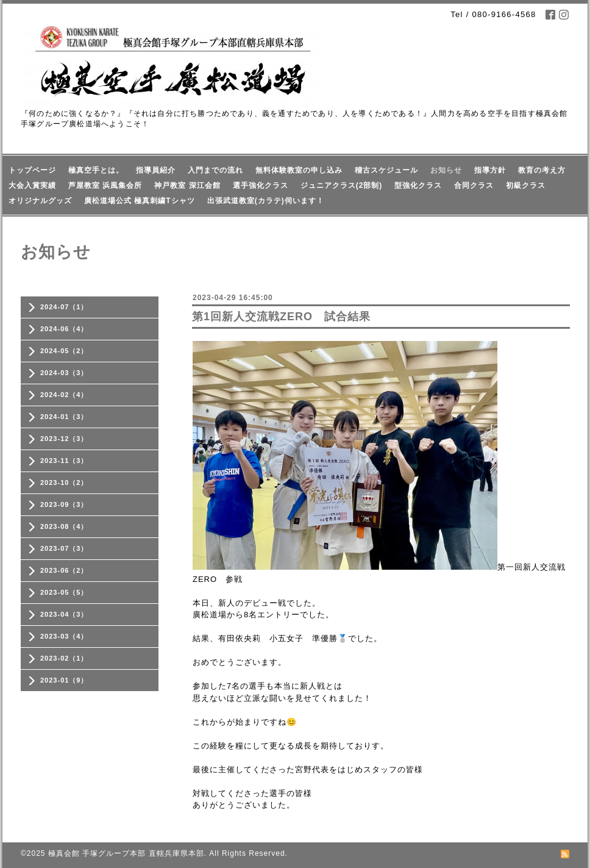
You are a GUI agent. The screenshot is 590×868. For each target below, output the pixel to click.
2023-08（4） (64, 526)
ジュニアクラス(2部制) (342, 185)
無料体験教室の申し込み (299, 170)
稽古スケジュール (386, 170)
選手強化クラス (261, 185)
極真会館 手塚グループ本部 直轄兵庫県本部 (126, 853)
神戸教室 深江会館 (187, 185)
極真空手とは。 (96, 170)
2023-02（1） (64, 658)
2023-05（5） (64, 592)
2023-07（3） (64, 548)
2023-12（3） (64, 439)
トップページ (32, 170)
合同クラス (474, 185)
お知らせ (446, 170)
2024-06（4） (64, 329)
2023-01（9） (64, 680)
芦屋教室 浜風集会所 (105, 185)
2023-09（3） (64, 504)
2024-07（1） (64, 307)
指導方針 (490, 170)
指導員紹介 (156, 170)
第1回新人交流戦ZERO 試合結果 (281, 317)
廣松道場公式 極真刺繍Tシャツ (140, 201)
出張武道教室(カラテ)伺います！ (266, 201)
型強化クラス (418, 185)
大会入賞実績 (32, 185)
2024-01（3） (64, 417)
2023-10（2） (64, 482)
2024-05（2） (64, 351)
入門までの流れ (215, 170)
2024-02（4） (64, 395)
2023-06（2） (64, 570)
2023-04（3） (64, 614)
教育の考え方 (542, 170)
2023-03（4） (64, 636)
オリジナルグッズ (40, 201)
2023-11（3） (64, 461)
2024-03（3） (64, 373)
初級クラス (526, 185)
